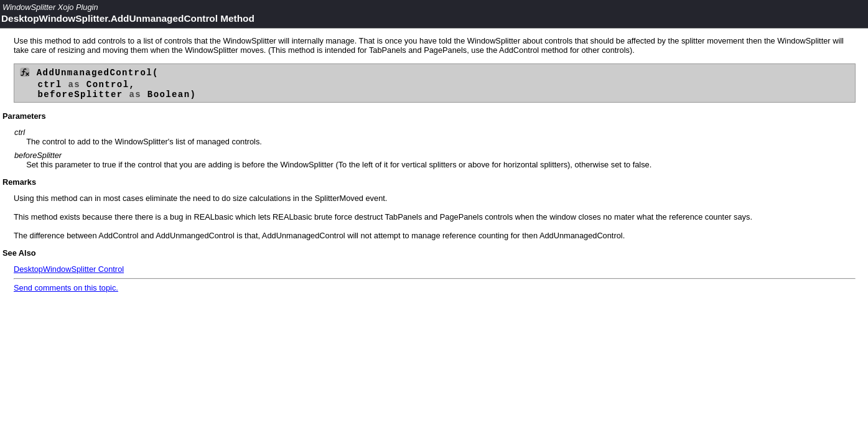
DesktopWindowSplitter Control (69, 273)
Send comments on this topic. (66, 292)
